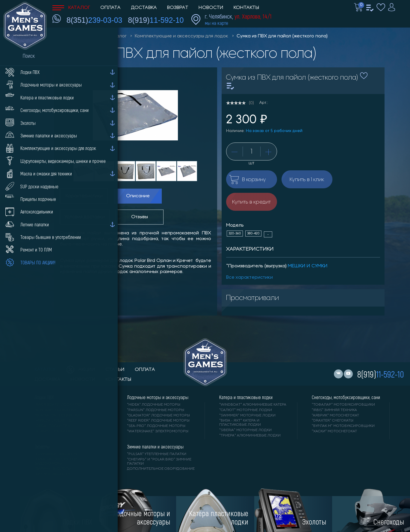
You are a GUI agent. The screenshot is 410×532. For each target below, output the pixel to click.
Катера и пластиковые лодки (246, 397)
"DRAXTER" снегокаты (333, 421)
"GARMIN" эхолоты (53, 469)
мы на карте (217, 23)
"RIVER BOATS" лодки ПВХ (59, 405)
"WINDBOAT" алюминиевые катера (253, 405)
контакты (118, 380)
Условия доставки (85, 217)
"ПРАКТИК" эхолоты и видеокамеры (56, 462)
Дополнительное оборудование (161, 469)
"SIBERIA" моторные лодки (245, 430)
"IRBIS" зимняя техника (334, 410)
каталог (45, 370)
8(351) (94, 20)
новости (83, 380)
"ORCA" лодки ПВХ (52, 426)
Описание (138, 196)
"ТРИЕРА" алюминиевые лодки (250, 436)
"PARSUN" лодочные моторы (156, 410)
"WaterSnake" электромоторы (158, 431)
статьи (115, 370)
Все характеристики (249, 278)
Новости (211, 8)
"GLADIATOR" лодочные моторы (158, 416)
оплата (145, 370)
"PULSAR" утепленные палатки (157, 454)
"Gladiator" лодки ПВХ (57, 416)
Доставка (144, 8)
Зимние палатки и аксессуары (155, 447)
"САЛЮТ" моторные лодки (246, 410)
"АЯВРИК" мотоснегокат (335, 416)
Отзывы (140, 217)
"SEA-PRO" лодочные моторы (156, 426)
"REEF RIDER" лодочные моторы (158, 421)
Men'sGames (86, 36)
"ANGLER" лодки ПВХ (54, 421)
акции (81, 370)
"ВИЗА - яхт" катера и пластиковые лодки (240, 423)
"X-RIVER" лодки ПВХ (54, 431)
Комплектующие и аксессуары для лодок (181, 36)
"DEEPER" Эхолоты (53, 474)
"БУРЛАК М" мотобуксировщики (343, 426)
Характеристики (84, 196)
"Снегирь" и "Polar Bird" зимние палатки (159, 462)
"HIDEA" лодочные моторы (154, 405)
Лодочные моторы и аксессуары (158, 397)
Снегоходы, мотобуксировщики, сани (346, 397)
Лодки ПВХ (44, 397)
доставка (47, 380)
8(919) (156, 20)
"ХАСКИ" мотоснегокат (334, 431)
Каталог (71, 8)
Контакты (246, 8)
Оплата (111, 8)
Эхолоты (42, 447)
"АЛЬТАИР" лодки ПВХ (55, 410)
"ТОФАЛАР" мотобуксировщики (343, 405)
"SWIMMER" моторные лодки (247, 416)
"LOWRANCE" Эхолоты (56, 454)
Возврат (178, 8)
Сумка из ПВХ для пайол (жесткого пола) (282, 36)
